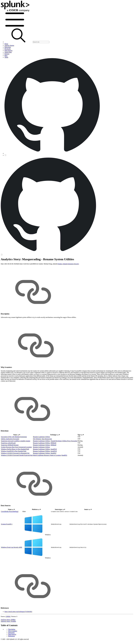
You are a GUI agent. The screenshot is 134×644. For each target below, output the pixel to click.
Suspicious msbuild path (8, 458)
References (11, 269)
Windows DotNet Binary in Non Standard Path (15, 464)
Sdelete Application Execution (10, 454)
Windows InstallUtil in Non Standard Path (14, 466)
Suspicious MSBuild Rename (10, 460)
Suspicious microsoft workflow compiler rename (16, 456)
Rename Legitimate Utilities (41, 451)
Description (12, 263)
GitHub (8, 631)
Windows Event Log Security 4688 (11, 562)
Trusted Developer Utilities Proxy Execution (64, 456)
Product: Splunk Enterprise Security (68, 279)
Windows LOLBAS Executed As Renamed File (15, 468)
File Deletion (37, 454)
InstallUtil (54, 464)
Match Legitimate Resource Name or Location (47, 470)
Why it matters (13, 264)
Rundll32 (53, 468)
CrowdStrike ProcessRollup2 (10, 526)
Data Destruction (47, 454)
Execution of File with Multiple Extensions (14, 451)
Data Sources (12, 268)
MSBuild (53, 458)
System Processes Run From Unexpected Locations (16, 462)
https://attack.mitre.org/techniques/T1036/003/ (18, 626)
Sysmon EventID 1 (7, 539)
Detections (11, 266)
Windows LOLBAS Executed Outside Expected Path (17, 470)
